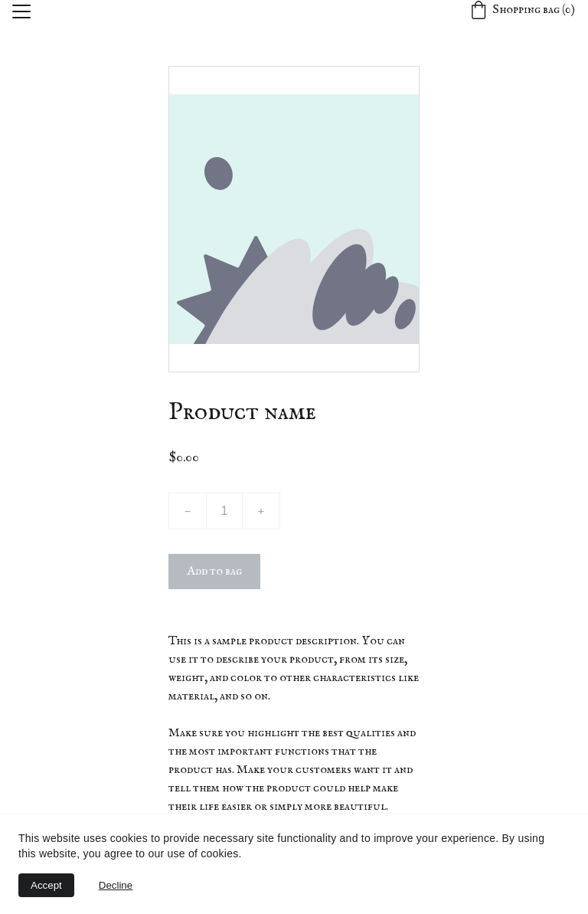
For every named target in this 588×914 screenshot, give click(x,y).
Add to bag (214, 572)
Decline (116, 885)
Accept (46, 885)
